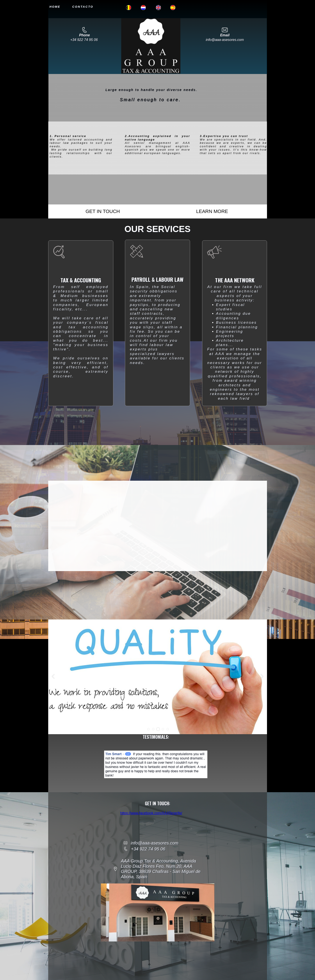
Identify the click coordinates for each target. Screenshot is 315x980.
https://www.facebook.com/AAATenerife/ (151, 813)
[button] (148, 729)
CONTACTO (83, 7)
